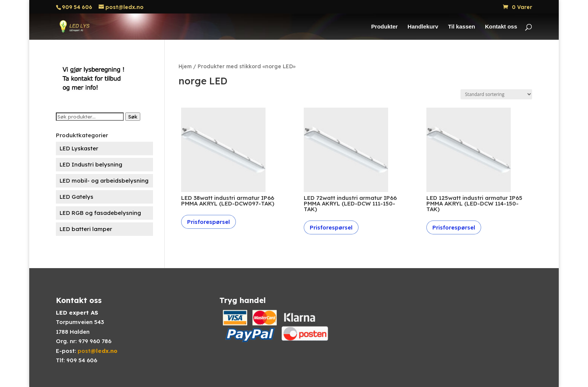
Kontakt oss (501, 27)
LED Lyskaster (79, 148)
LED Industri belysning (91, 164)
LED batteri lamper (86, 229)
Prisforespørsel (208, 222)
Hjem (185, 66)
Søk (133, 117)
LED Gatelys (76, 197)
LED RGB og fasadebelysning (100, 213)
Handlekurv (423, 27)
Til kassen (462, 27)
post (97, 351)
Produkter (385, 27)
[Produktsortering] (496, 94)
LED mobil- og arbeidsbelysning (104, 181)
